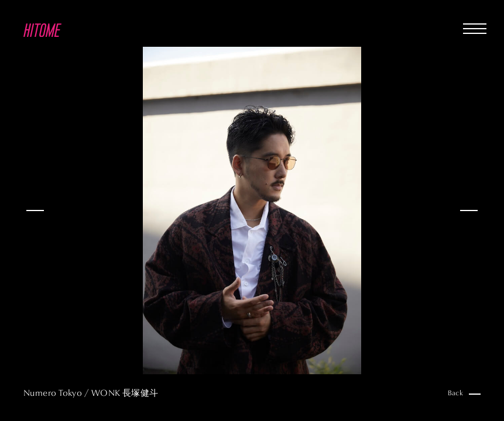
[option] (252, 210)
